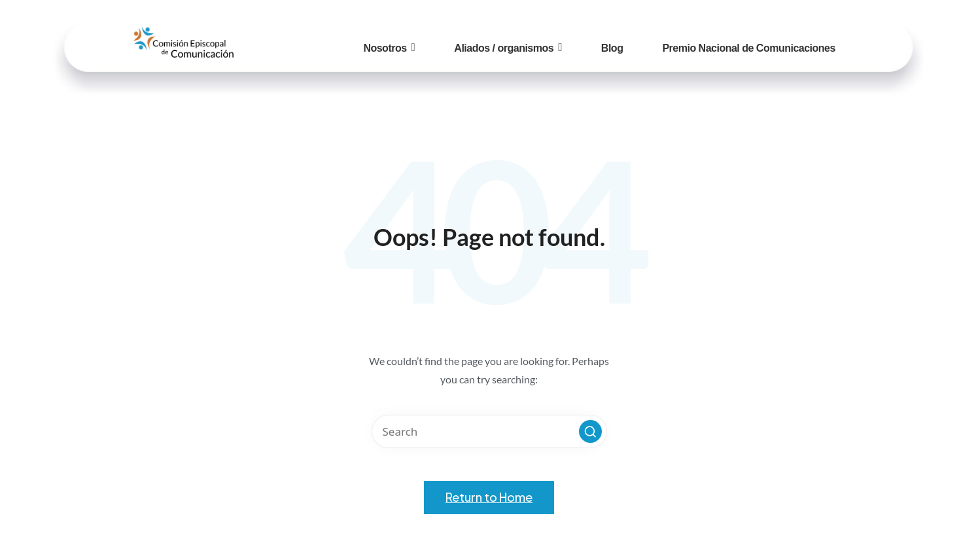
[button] (590, 431)
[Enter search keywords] (489, 431)
